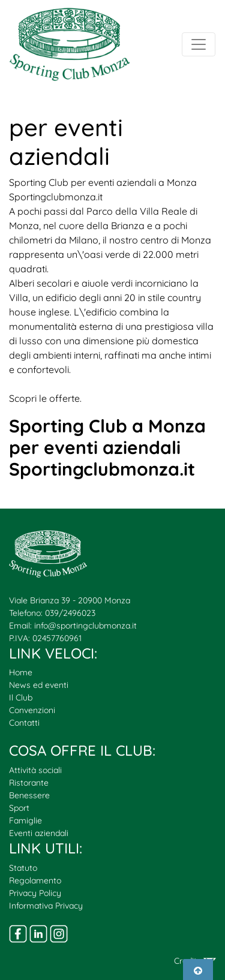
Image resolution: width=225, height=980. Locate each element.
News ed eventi (39, 685)
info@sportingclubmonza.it (85, 626)
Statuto (23, 868)
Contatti (24, 723)
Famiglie (25, 820)
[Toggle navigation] (199, 44)
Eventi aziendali (39, 833)
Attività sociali (35, 770)
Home (21, 672)
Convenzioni (32, 710)
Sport (19, 808)
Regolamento (35, 880)
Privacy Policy (35, 893)
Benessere (29, 795)
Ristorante (29, 783)
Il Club (21, 698)
